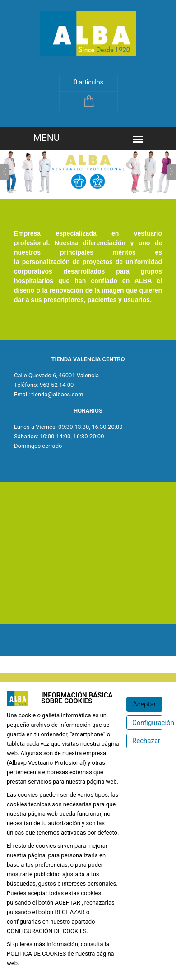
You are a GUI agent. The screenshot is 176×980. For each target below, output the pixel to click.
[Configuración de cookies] (144, 723)
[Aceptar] (144, 704)
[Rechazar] (144, 741)
